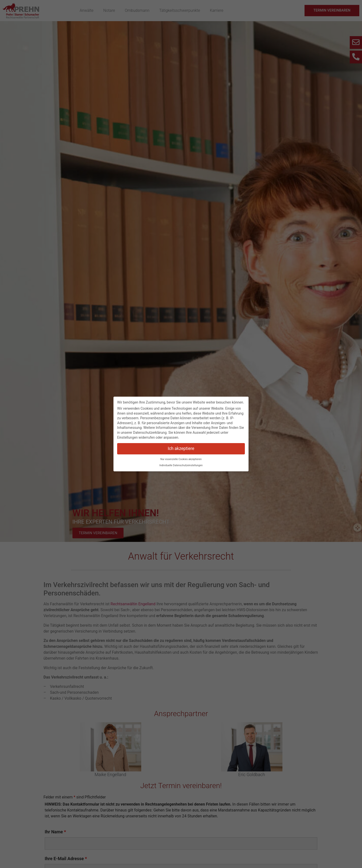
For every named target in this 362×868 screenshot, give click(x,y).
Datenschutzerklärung (150, 433)
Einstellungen (127, 437)
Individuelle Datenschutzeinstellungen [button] (181, 465)
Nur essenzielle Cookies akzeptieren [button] (181, 459)
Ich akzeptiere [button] (181, 448)
